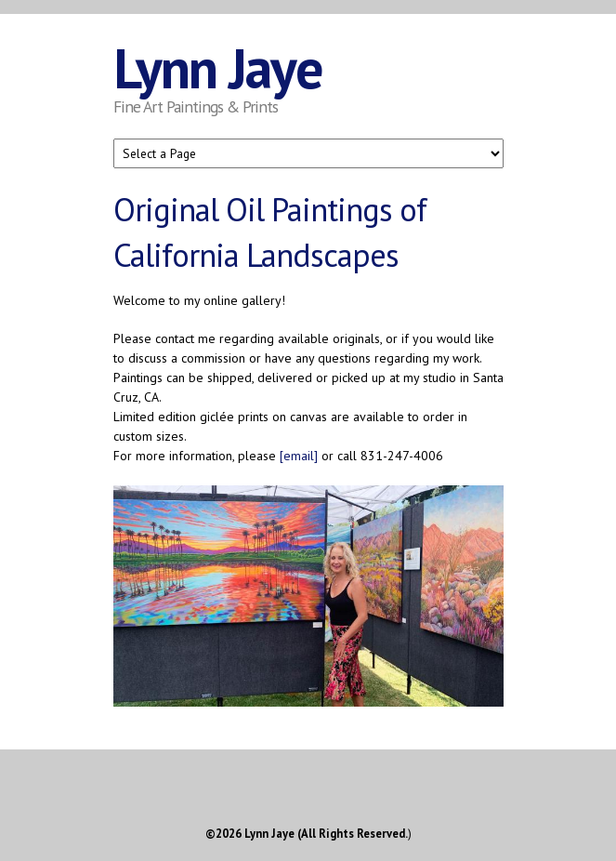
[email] (299, 456)
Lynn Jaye (218, 68)
